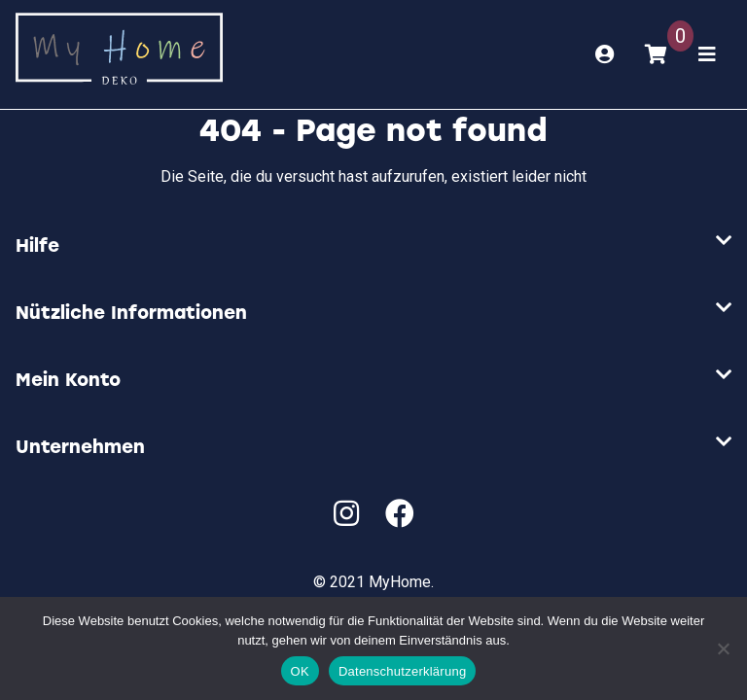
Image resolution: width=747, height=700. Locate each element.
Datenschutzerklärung (402, 671)
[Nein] (723, 648)
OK (300, 671)
